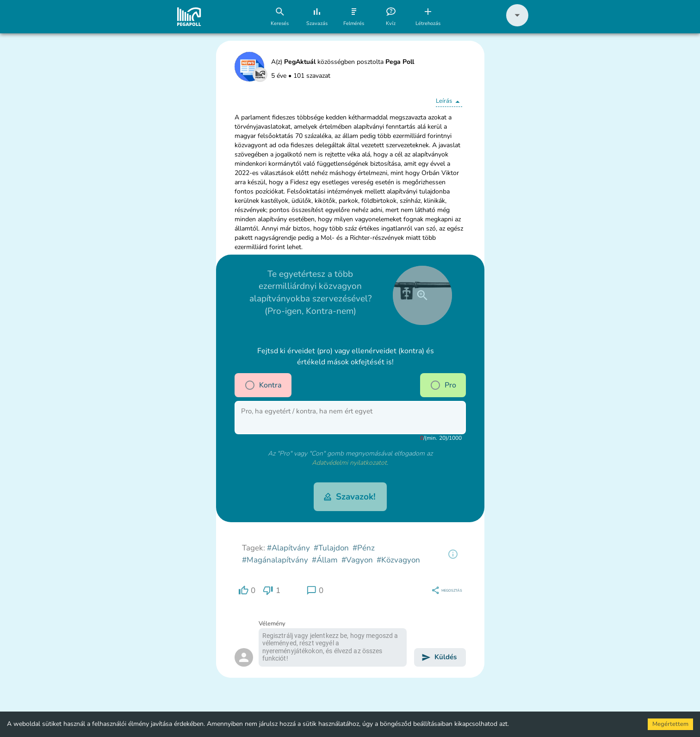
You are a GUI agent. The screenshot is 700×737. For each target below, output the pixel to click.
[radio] (250, 385)
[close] (422, 295)
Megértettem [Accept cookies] (670, 724)
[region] (453, 554)
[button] (517, 24)
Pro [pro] (443, 385)
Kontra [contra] (263, 385)
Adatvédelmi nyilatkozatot (349, 463)
